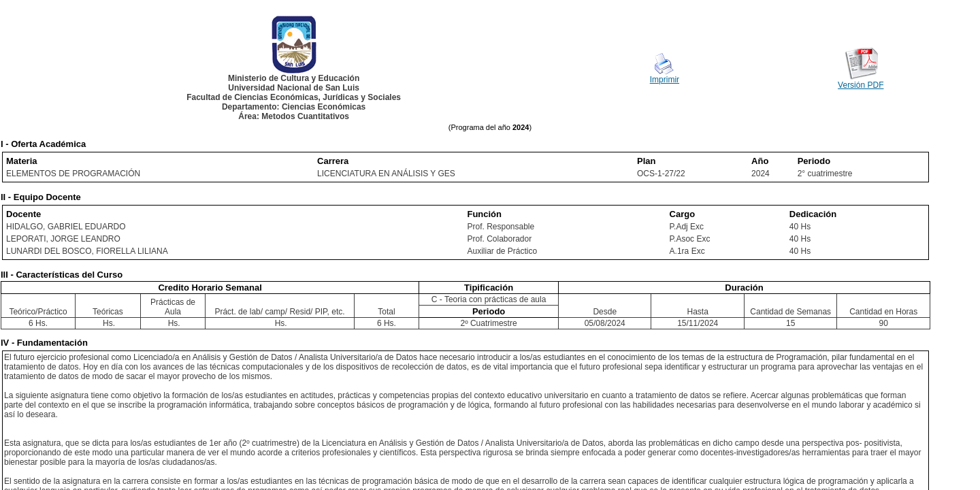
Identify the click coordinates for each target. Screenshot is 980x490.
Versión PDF (861, 85)
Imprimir (665, 80)
